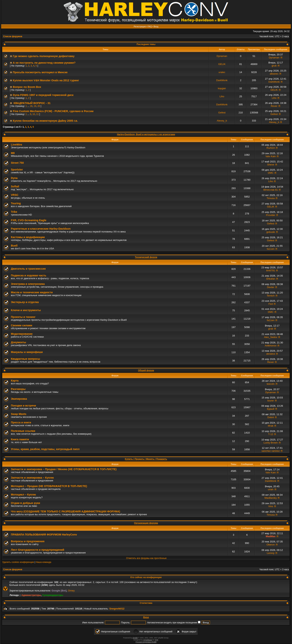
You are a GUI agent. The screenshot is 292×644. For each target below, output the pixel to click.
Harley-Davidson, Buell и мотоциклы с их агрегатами (146, 134)
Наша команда (43, 562)
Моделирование (22, 334)
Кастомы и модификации (28, 237)
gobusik (270, 232)
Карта (15, 381)
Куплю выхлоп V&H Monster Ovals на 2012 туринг (46, 80)
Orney (71, 591)
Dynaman (222, 56)
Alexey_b (222, 121)
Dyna (14, 178)
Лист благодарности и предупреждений (38, 550)
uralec (222, 72)
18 (31, 106)
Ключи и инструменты (26, 310)
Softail (15, 186)
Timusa (271, 198)
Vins (270, 506)
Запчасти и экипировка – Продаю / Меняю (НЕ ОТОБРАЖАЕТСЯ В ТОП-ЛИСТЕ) (64, 469)
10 (34, 114)
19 (35, 106)
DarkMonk (222, 80)
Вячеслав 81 (271, 190)
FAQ (150, 26)
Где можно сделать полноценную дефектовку (44, 56)
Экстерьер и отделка (25, 302)
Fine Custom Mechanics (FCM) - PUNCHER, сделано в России (53, 111)
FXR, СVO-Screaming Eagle (29, 220)
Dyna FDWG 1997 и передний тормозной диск (43, 95)
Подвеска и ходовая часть (29, 275)
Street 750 (17, 163)
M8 (13, 153)
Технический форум (146, 257)
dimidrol (271, 354)
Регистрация (140, 26)
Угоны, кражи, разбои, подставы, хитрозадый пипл (45, 449)
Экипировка (19, 399)
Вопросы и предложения (28, 541)
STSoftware (148, 640)
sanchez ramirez (271, 451)
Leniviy (271, 553)
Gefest (222, 113)
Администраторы (31, 595)
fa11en (271, 249)
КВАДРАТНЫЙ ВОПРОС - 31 (32, 103)
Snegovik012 (117, 609)
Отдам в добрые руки (25, 503)
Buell (14, 246)
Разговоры (18, 389)
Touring (16, 203)
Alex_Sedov (271, 337)
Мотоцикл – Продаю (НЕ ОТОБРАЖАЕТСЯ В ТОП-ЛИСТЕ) (49, 486)
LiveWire (17, 145)
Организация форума (146, 523)
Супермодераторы (53, 595)
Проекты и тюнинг (23, 317)
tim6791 (271, 270)
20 (39, 106)
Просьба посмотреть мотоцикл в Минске (40, 72)
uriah (271, 489)
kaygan (222, 88)
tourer (271, 401)
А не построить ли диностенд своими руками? (44, 63)
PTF (157, 640)
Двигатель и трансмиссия (28, 269)
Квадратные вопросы (25, 359)
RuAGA (271, 148)
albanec (274, 74)
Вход (156, 26)
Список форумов (13, 36)
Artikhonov (271, 346)
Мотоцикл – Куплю (23, 495)
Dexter (271, 287)
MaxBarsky (271, 498)
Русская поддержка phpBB (146, 642)
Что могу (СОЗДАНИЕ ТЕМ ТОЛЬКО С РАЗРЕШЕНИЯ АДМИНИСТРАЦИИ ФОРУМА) (66, 511)
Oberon (271, 545)
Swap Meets (19, 414)
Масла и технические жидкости (32, 292)
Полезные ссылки (23, 431)
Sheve (270, 165)
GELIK (222, 64)
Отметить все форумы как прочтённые (146, 558)
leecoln (271, 384)
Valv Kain (271, 156)
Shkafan (271, 279)
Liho (222, 96)
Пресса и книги (21, 422)
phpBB (135, 638)
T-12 (271, 434)
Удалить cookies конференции (18, 562)
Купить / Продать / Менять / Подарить (146, 459)
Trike (14, 212)
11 (37, 114)
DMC (271, 173)
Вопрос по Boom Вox (27, 87)
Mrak (271, 426)
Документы (18, 342)
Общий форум (146, 370)
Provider (271, 215)
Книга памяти (20, 439)
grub (274, 66)
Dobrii (271, 417)
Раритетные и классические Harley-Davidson (41, 229)
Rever (274, 106)
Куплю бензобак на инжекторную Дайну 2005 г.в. (45, 121)
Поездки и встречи (23, 406)
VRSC (15, 195)
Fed (271, 304)
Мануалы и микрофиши (27, 352)
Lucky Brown (271, 443)
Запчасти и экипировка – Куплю (32, 478)
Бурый (271, 409)
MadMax (271, 536)
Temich (271, 296)
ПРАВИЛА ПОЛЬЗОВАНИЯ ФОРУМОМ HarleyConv (44, 535)
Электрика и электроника (28, 284)
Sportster (17, 170)
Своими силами (22, 325)
